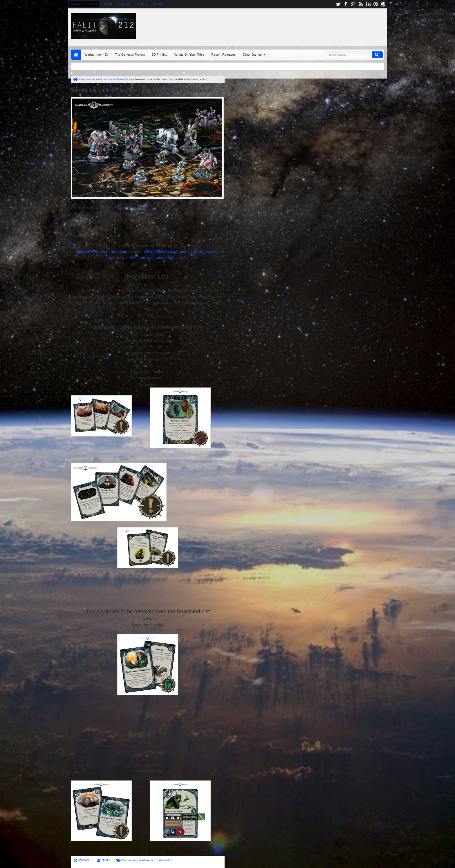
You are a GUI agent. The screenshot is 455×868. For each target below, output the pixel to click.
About (108, 4)
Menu (158, 4)
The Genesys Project (130, 54)
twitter (338, 4)
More (140, 4)
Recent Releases (223, 54)
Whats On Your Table (189, 54)
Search (377, 55)
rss (361, 4)
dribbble (376, 4)
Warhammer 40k (96, 54)
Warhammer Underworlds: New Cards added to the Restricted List (142, 90)
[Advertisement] (314, 26)
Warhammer (129, 860)
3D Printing (160, 54)
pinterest (383, 4)
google (353, 4)
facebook (346, 4)
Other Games (252, 54)
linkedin (368, 4)
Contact (124, 4)
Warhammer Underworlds (155, 860)
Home (76, 55)
